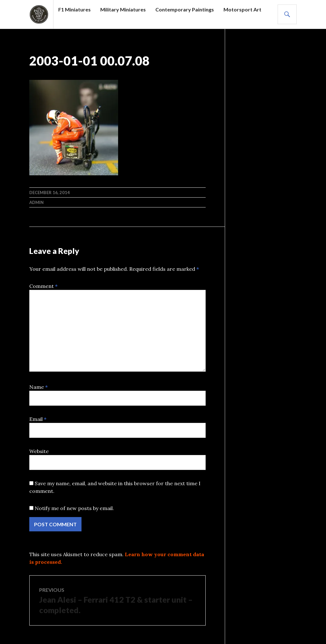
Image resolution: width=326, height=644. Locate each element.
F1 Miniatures (74, 9)
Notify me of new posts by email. (74, 508)
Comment (43, 286)
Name (39, 387)
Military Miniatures (123, 9)
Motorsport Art (242, 9)
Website (39, 451)
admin (36, 202)
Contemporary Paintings (185, 9)
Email (38, 419)
